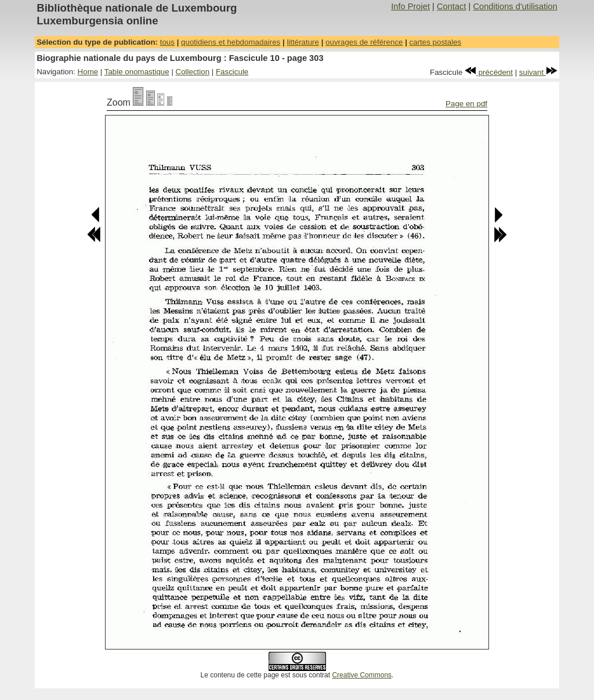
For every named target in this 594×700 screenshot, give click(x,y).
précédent (489, 72)
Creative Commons (362, 675)
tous (167, 42)
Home (88, 72)
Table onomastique (137, 72)
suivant (538, 72)
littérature (303, 42)
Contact (452, 6)
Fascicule (232, 72)
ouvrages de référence (364, 42)
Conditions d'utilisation (515, 6)
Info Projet (410, 6)
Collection (193, 72)
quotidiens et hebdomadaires (231, 42)
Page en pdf (466, 104)
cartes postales (436, 42)
